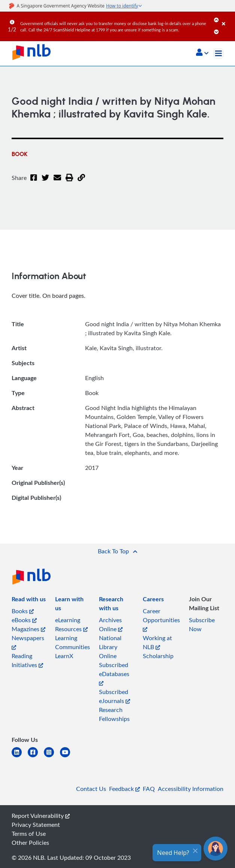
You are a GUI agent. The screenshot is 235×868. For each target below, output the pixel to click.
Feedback (124, 789)
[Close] (227, 18)
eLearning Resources (71, 624)
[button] (202, 53)
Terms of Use (29, 834)
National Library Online (110, 647)
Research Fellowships (114, 714)
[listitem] (29, 600)
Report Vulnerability (41, 816)
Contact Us (91, 789)
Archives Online (111, 624)
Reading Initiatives (27, 660)
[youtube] (68, 757)
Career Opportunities (161, 619)
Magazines (28, 629)
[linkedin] (20, 757)
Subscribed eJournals (115, 696)
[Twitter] (45, 182)
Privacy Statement (36, 825)
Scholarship (158, 656)
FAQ (149, 789)
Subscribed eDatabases (114, 673)
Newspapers (28, 642)
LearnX (64, 656)
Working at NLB (157, 642)
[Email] (57, 182)
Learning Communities (73, 642)
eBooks (24, 620)
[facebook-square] (36, 757)
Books (23, 611)
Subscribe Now (202, 624)
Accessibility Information (191, 789)
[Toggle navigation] (219, 54)
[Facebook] (34, 182)
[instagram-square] (52, 757)
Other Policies (30, 843)
